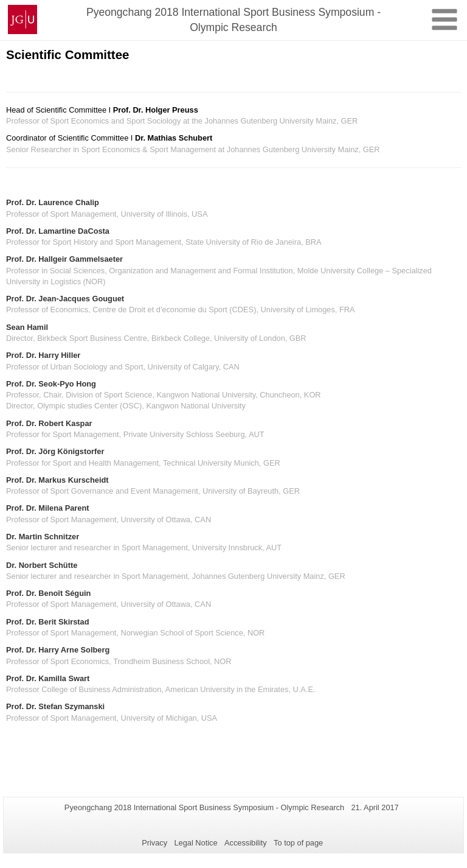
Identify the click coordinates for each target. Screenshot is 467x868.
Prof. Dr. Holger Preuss (156, 110)
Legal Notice (195, 843)
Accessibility (246, 843)
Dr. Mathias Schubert (174, 138)
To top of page (298, 843)
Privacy (154, 843)
